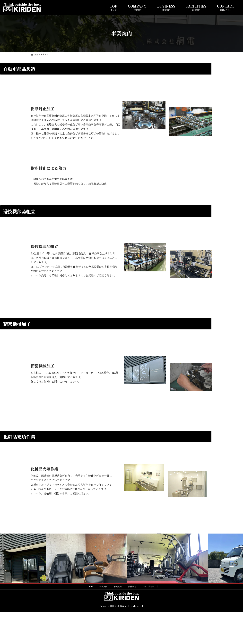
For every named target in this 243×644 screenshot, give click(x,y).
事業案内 (118, 586)
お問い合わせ (148, 586)
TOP (91, 586)
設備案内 (132, 586)
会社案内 (103, 586)
